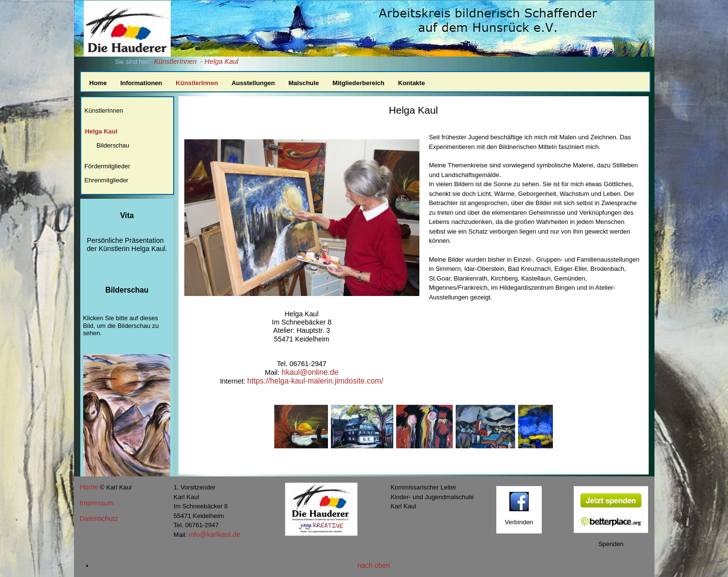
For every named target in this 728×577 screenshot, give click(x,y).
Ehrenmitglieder (106, 180)
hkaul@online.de (309, 372)
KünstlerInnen (175, 61)
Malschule (304, 83)
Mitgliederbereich (358, 83)
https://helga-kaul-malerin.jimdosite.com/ (315, 381)
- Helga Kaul (219, 61)
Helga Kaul (101, 131)
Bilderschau (113, 145)
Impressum (97, 503)
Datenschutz (99, 518)
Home (98, 83)
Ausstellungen (253, 83)
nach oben (374, 565)
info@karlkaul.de (215, 534)
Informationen (141, 83)
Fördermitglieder (107, 166)
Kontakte (412, 83)
